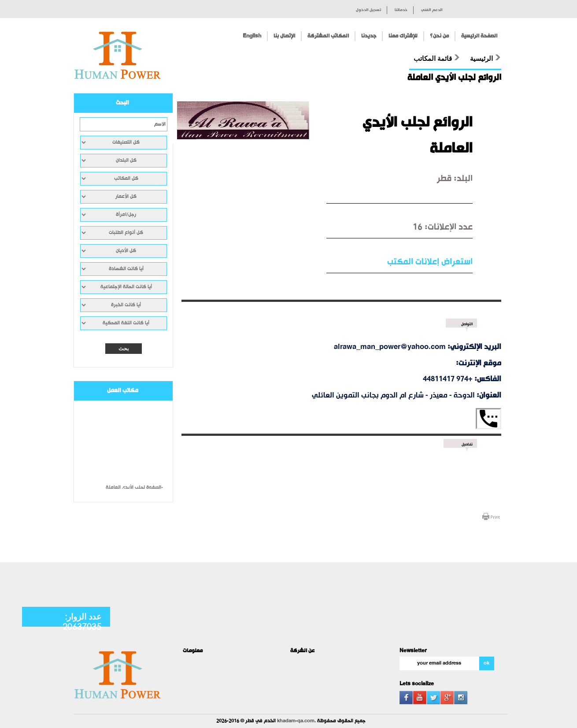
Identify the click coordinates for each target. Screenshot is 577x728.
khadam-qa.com (296, 721)
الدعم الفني (432, 10)
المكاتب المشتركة (328, 36)
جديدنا (369, 36)
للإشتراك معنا (403, 36)
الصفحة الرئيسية (479, 36)
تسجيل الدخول (368, 10)
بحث (124, 349)
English (252, 36)
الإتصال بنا (284, 36)
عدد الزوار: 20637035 (82, 621)
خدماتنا (401, 10)
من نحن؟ (439, 36)
